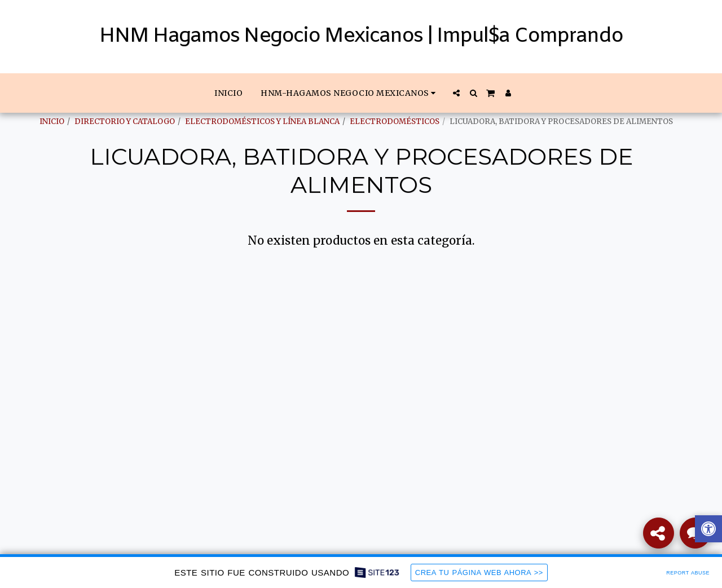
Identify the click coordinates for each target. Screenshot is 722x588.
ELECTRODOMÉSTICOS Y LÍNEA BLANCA (262, 121)
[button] (350, 93)
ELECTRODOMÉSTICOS (395, 121)
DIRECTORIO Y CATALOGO (125, 121)
